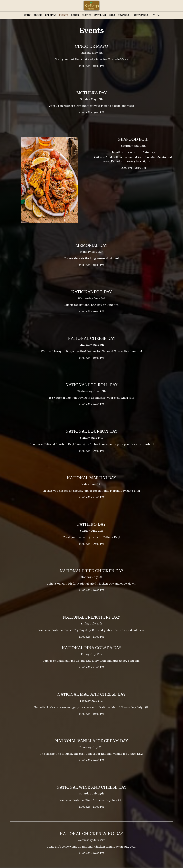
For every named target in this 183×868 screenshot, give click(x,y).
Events (64, 15)
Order (75, 15)
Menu (27, 15)
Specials (51, 15)
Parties (87, 15)
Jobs (112, 15)
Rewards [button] (125, 15)
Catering (100, 15)
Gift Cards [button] (142, 15)
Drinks (38, 15)
